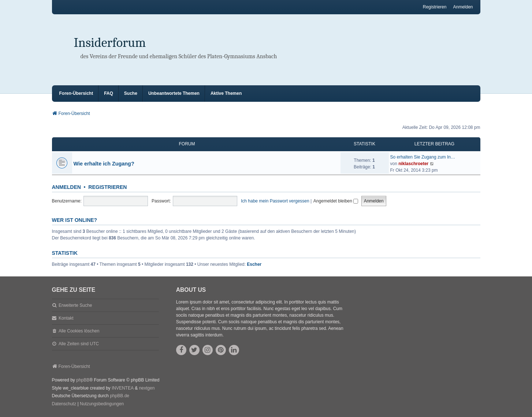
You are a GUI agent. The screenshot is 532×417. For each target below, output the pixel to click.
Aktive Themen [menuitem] (226, 93)
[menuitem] (64, 404)
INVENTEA (123, 388)
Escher (254, 264)
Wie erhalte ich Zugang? (104, 164)
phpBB (83, 380)
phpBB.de (120, 396)
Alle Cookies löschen (79, 331)
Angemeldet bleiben (336, 201)
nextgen (147, 388)
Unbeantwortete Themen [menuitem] (174, 93)
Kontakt (66, 318)
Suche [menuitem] (131, 93)
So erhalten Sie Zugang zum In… (423, 157)
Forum (187, 144)
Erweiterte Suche (75, 305)
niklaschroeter (413, 164)
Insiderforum (110, 43)
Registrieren (107, 187)
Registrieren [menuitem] (435, 7)
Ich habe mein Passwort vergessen (275, 201)
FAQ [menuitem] (109, 93)
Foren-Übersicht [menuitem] (76, 93)
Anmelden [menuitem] (463, 7)
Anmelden (66, 187)
